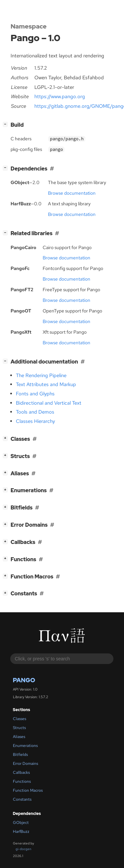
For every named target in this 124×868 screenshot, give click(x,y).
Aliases (19, 737)
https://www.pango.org (60, 97)
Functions (22, 781)
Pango (24, 680)
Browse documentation (72, 193)
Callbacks (21, 772)
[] (7, 124)
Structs (19, 728)
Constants (22, 799)
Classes (20, 719)
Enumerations (25, 746)
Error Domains (25, 764)
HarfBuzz (21, 832)
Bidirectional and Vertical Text (49, 403)
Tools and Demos (35, 412)
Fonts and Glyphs (35, 394)
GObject (21, 823)
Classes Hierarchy (35, 421)
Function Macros (28, 790)
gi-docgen (23, 849)
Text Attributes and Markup (46, 384)
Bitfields (20, 755)
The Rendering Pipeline (41, 375)
